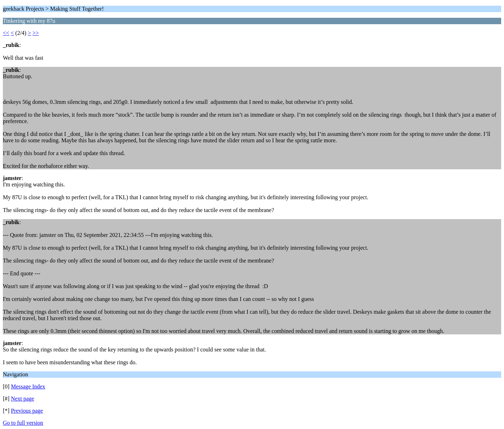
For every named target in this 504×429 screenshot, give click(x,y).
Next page (23, 399)
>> (36, 33)
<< (6, 33)
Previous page (27, 411)
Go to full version (23, 423)
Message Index (28, 386)
